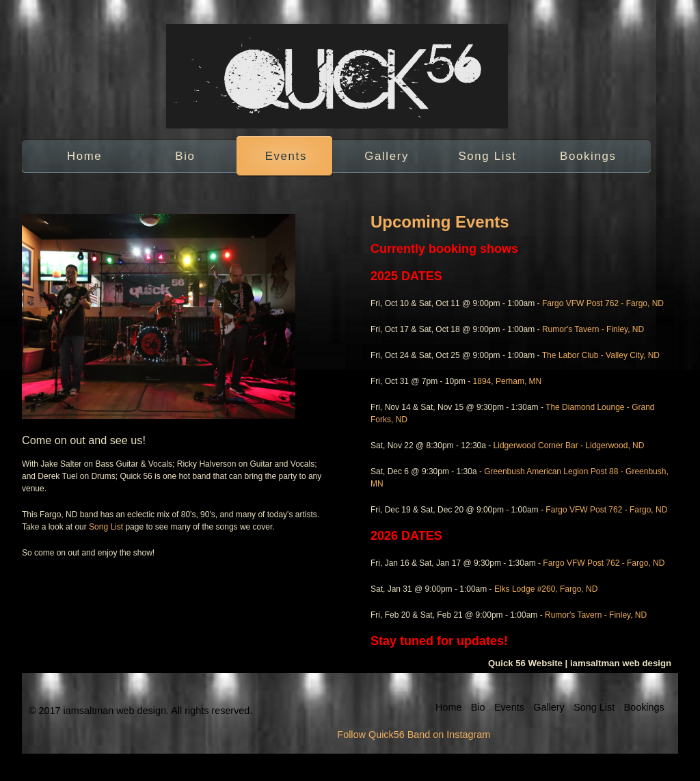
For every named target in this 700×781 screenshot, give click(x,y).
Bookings (588, 156)
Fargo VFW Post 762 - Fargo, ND (603, 303)
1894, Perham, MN (508, 381)
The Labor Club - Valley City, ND (601, 355)
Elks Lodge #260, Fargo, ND (546, 589)
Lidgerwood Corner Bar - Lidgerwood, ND (569, 446)
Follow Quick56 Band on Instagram (414, 735)
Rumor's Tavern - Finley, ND (593, 329)
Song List (487, 156)
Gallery (387, 156)
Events (286, 156)
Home (84, 156)
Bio (185, 156)
